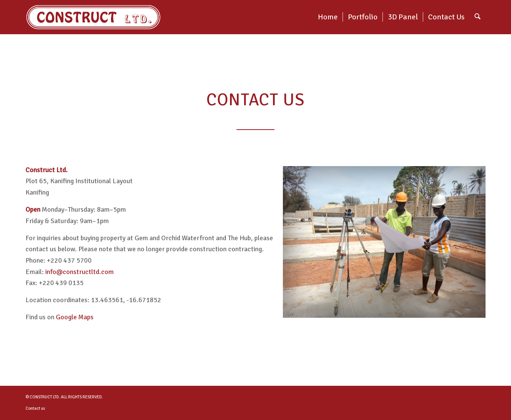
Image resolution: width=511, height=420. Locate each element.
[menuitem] (328, 17)
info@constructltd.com (79, 272)
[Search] (478, 17)
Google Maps (75, 317)
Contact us (35, 408)
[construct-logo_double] (93, 17)
